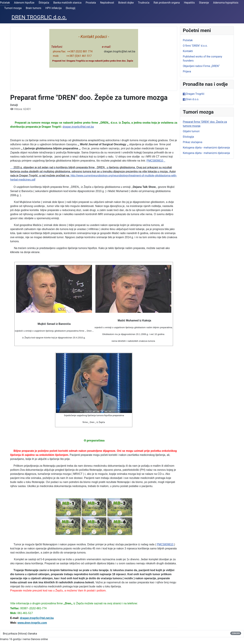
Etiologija (188, 137)
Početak (5, 3)
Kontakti (188, 51)
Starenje (204, 3)
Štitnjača (44, 3)
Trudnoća (144, 3)
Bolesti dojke (126, 3)
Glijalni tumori (191, 131)
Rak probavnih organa (167, 3)
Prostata (91, 3)
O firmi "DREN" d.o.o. (195, 46)
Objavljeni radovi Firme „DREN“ (201, 66)
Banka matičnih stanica (67, 3)
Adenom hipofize (24, 3)
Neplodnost (107, 3)
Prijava (187, 71)
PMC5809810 (165, 544)
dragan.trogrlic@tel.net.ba (78, 127)
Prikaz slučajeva (193, 142)
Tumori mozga (13, 8)
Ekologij (70, 8)
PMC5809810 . (156, 161)
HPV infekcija (53, 8)
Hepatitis (189, 3)
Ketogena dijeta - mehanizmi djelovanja (206, 148)
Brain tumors (33, 8)
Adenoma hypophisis (226, 3)
